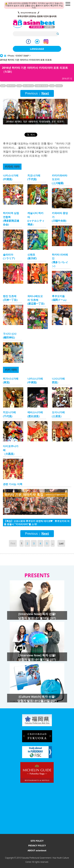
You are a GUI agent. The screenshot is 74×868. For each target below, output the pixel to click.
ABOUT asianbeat (37, 850)
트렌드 (59, 86)
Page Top (59, 559)
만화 (19, 86)
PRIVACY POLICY (37, 845)
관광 (52, 86)
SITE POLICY (37, 841)
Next (45, 93)
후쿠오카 (11, 86)
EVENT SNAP (22, 56)
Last (61, 543)
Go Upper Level (15, 559)
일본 (3, 86)
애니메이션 (28, 86)
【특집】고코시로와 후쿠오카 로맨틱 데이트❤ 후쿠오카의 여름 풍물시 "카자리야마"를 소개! (37, 522)
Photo (11, 56)
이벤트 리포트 (42, 86)
